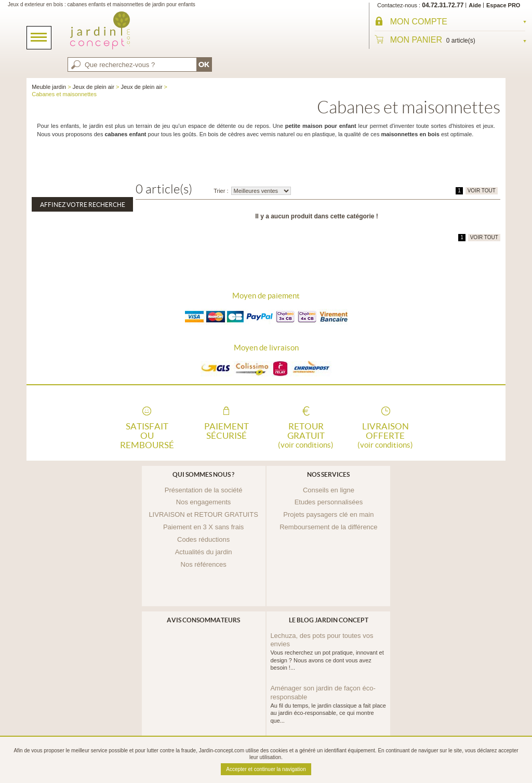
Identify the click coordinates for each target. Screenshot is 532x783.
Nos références (204, 564)
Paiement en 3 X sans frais (203, 527)
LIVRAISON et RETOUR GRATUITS (203, 514)
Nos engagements (204, 502)
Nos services (328, 474)
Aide (475, 5)
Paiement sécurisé (227, 431)
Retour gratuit (306, 435)
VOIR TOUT (482, 191)
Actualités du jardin (204, 552)
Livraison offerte (385, 435)
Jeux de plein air (94, 87)
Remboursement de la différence (328, 527)
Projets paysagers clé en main (328, 514)
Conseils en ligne (329, 490)
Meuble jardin (49, 87)
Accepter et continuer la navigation (266, 769)
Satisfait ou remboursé (147, 435)
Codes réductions (203, 539)
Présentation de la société (204, 490)
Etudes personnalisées (329, 502)
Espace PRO (503, 5)
